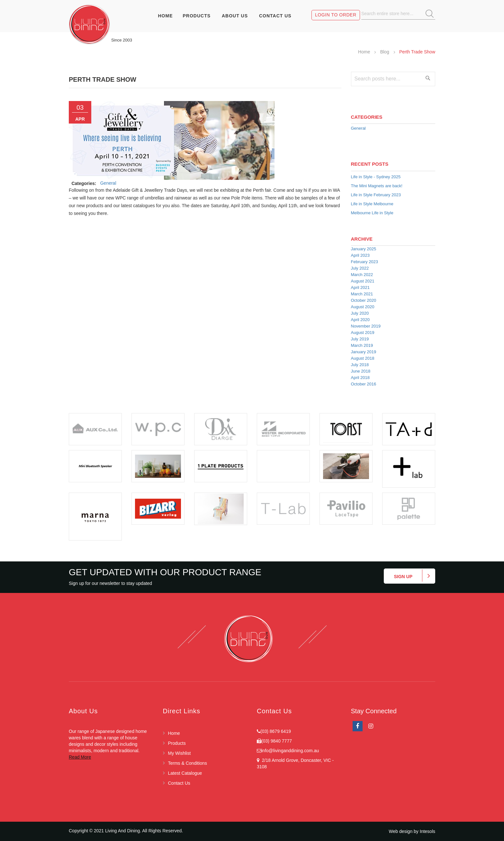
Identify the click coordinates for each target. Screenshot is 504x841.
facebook (358, 726)
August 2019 (363, 333)
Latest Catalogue (185, 773)
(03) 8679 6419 (276, 731)
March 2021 (362, 294)
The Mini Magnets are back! (377, 186)
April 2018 (360, 378)
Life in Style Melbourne (372, 204)
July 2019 (360, 339)
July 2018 (360, 365)
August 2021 (363, 281)
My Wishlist (180, 753)
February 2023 (365, 262)
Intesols (428, 831)
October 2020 (364, 300)
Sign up (403, 577)
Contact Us (179, 783)
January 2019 (364, 352)
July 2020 (360, 313)
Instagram (371, 726)
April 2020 (360, 320)
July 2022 (360, 268)
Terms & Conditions (188, 763)
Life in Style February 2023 (376, 195)
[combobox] (398, 14)
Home (365, 52)
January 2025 (364, 249)
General (108, 183)
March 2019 (362, 345)
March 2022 (362, 275)
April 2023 (360, 255)
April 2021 (360, 287)
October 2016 (364, 384)
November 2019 (366, 326)
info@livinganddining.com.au (290, 751)
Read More (80, 757)
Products (177, 743)
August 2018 (363, 358)
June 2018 (361, 371)
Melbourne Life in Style (372, 213)
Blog (385, 52)
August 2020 (363, 307)
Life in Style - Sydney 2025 (376, 177)
